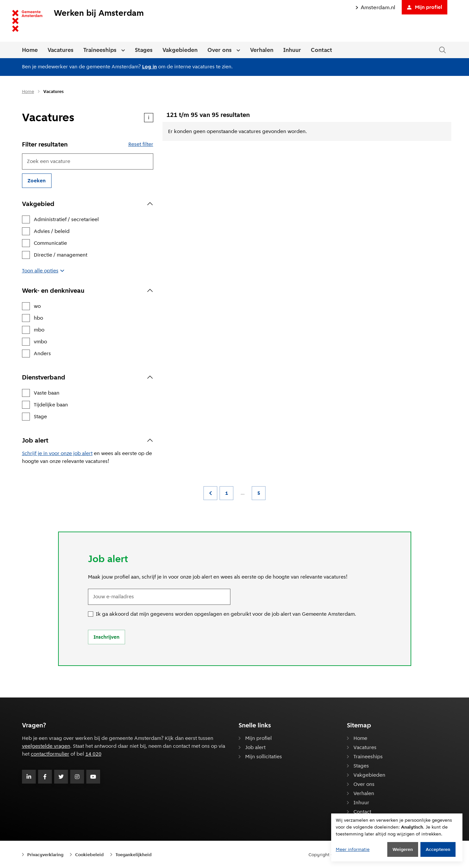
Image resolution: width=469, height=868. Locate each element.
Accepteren (438, 849)
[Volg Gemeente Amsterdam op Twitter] (61, 777)
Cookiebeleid (89, 855)
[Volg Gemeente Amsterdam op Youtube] (93, 777)
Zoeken (37, 181)
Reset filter (141, 144)
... (243, 493)
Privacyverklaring (45, 855)
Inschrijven (107, 637)
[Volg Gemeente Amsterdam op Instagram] (77, 777)
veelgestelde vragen (46, 746)
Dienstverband (44, 377)
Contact (321, 50)
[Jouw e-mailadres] (159, 597)
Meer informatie (353, 849)
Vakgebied (38, 204)
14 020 (93, 754)
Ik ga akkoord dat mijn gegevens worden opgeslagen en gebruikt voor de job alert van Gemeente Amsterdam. (226, 614)
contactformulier (50, 754)
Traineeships (100, 50)
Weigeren (403, 849)
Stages (144, 50)
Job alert (35, 440)
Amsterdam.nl (375, 7)
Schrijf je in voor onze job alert (57, 453)
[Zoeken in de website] (442, 50)
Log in (149, 67)
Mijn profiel (425, 7)
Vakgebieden (180, 50)
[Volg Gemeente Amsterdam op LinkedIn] (29, 777)
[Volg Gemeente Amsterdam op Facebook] (45, 777)
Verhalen (262, 50)
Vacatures (61, 50)
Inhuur (292, 50)
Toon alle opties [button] (43, 271)
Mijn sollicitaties (264, 756)
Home (30, 50)
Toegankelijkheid (134, 855)
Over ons (220, 50)
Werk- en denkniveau (53, 290)
